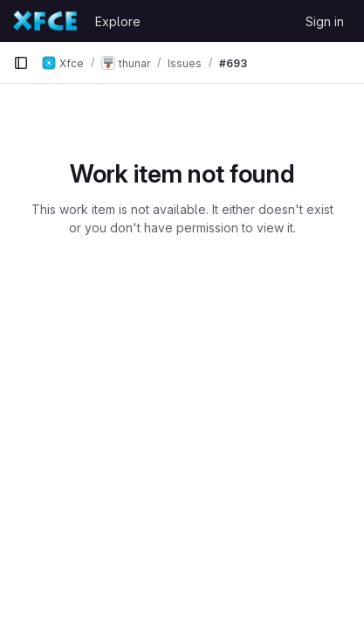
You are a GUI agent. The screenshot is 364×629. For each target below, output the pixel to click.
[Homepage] (45, 21)
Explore (118, 21)
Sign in (325, 21)
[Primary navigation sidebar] (21, 63)
